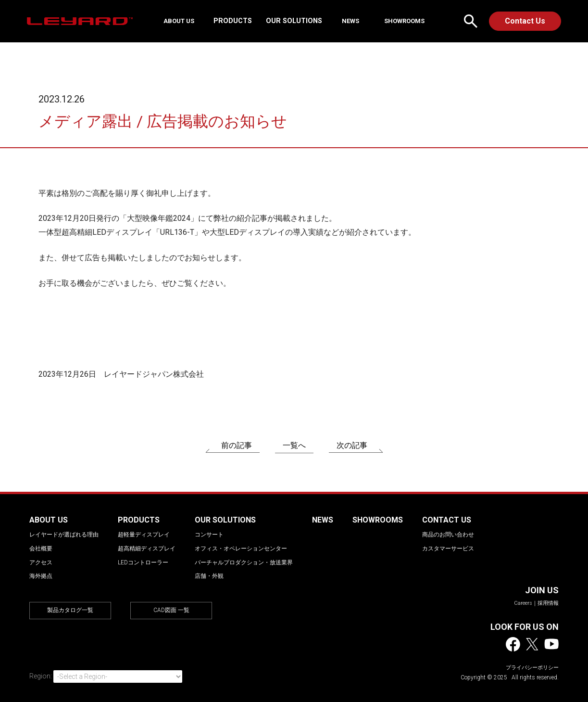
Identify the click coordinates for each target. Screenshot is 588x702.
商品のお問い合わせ (448, 535)
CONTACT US (447, 520)
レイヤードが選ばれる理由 (64, 535)
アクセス (41, 562)
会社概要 (41, 549)
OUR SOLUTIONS (298, 21)
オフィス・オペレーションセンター (241, 549)
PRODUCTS (237, 21)
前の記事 (237, 445)
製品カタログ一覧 (70, 610)
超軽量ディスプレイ (144, 535)
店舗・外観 (209, 576)
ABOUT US (187, 21)
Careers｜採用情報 (536, 603)
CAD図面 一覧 (171, 610)
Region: (41, 676)
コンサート (209, 535)
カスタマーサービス (448, 549)
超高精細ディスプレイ (147, 549)
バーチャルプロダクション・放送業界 (244, 562)
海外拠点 (41, 576)
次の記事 (352, 445)
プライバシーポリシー (532, 668)
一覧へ (294, 445)
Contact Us (525, 21)
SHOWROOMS (396, 21)
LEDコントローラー (143, 562)
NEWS (350, 21)
